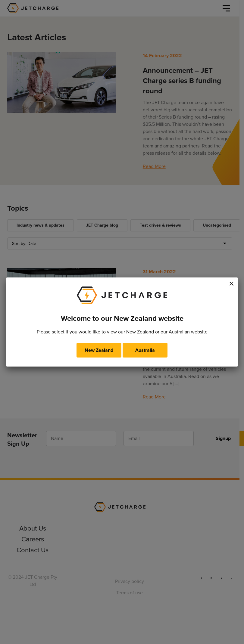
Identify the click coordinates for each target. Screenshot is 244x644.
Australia (145, 350)
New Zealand (99, 350)
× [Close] (232, 283)
